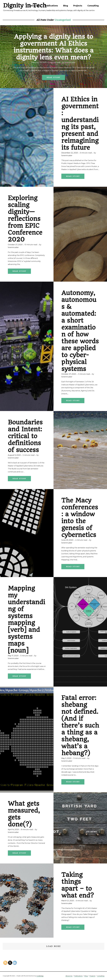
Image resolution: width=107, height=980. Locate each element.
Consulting (93, 6)
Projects (78, 6)
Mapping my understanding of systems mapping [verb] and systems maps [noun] (26, 619)
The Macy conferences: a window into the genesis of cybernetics (80, 518)
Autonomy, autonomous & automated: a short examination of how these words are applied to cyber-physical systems (80, 331)
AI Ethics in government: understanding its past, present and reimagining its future (80, 123)
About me (34, 6)
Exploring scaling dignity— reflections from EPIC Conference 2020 (25, 219)
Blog (66, 6)
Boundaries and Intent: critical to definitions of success (25, 436)
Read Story (53, 77)
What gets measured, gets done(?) (24, 814)
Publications (51, 6)
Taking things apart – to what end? (78, 885)
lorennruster (70, 63)
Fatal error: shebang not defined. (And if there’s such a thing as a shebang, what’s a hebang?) (80, 725)
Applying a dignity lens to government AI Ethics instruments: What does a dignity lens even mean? (54, 47)
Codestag (40, 976)
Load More (53, 946)
